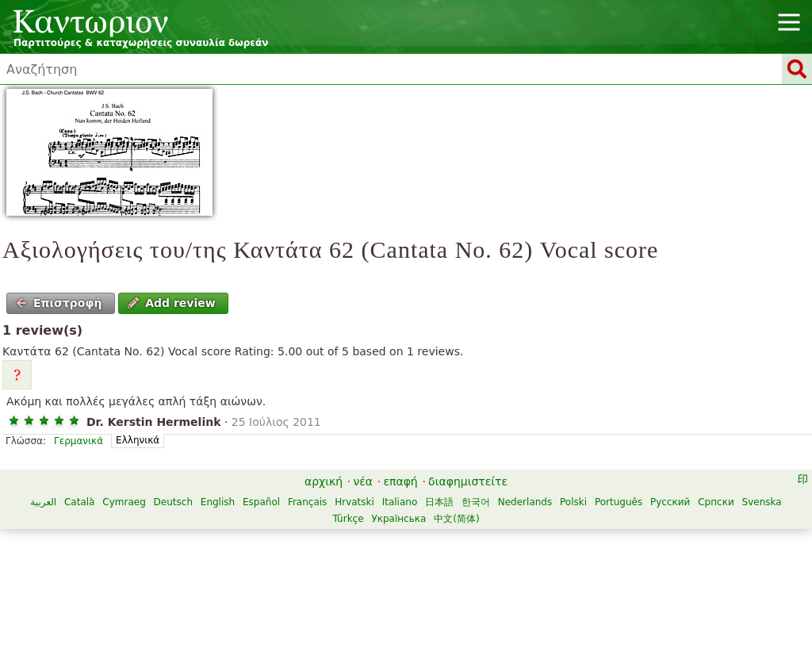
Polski (573, 502)
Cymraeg (124, 502)
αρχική (324, 481)
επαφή (400, 481)
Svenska (762, 502)
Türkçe (348, 519)
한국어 (476, 502)
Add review (172, 303)
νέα (363, 481)
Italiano (400, 502)
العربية (43, 502)
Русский (670, 502)
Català (79, 502)
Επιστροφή (59, 303)
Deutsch (173, 502)
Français (307, 502)
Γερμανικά (79, 441)
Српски (716, 502)
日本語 (439, 502)
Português (619, 502)
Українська (398, 519)
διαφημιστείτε (468, 481)
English (218, 502)
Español (261, 502)
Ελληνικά (138, 440)
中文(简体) (456, 519)
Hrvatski (354, 502)
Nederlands (525, 502)
